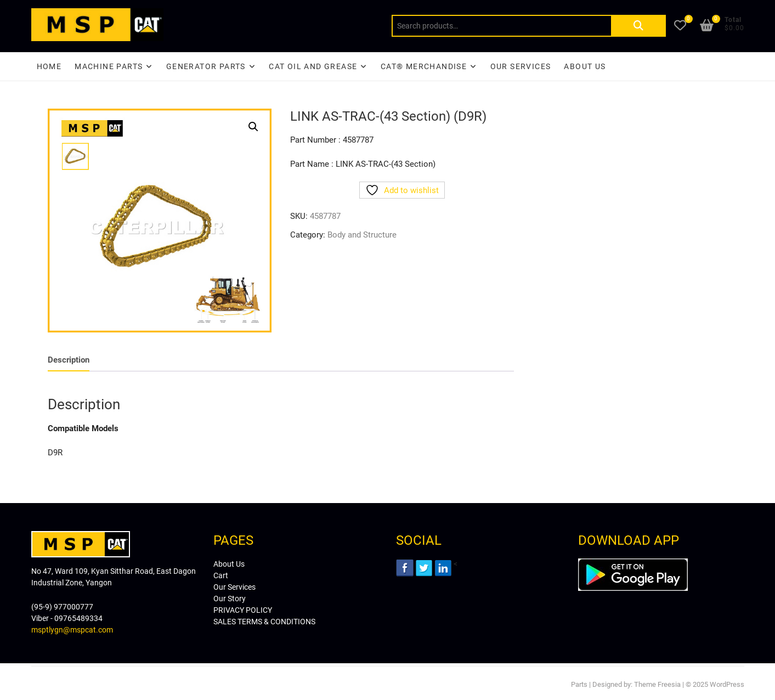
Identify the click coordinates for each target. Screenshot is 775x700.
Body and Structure (362, 235)
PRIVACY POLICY (243, 610)
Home (49, 66)
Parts (579, 684)
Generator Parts (206, 66)
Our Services (521, 66)
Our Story (230, 599)
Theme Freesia (657, 684)
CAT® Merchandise (424, 66)
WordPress (727, 684)
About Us (585, 66)
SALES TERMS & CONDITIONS (264, 622)
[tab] (69, 360)
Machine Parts (109, 66)
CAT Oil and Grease (313, 66)
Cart (221, 575)
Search (638, 26)
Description (69, 360)
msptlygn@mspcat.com (72, 630)
